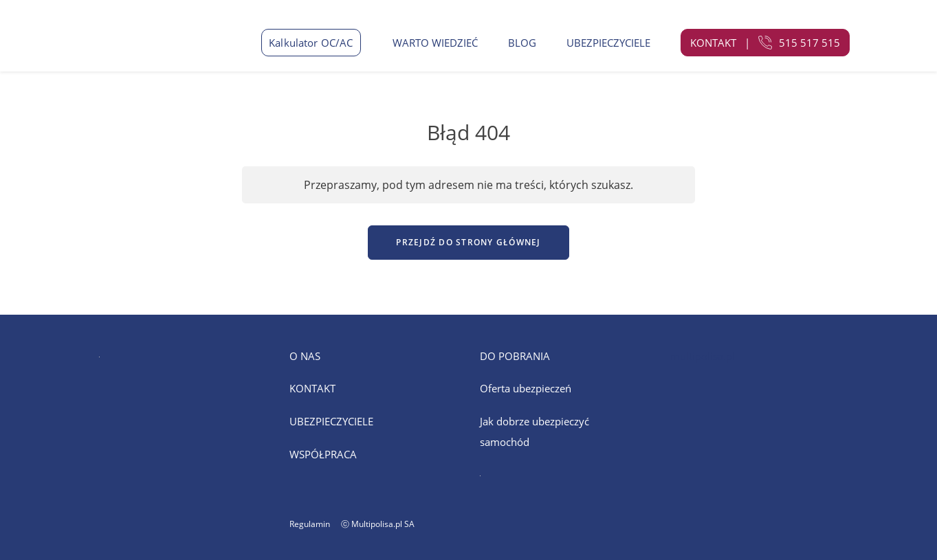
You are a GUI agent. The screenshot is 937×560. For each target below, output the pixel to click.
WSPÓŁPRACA (323, 454)
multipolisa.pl (703, 356)
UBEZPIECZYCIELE (608, 43)
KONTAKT (312, 388)
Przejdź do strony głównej (468, 242)
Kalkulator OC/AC (311, 43)
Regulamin (310, 524)
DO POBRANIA (515, 356)
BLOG (522, 43)
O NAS (305, 356)
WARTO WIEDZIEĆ (435, 43)
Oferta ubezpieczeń (526, 388)
